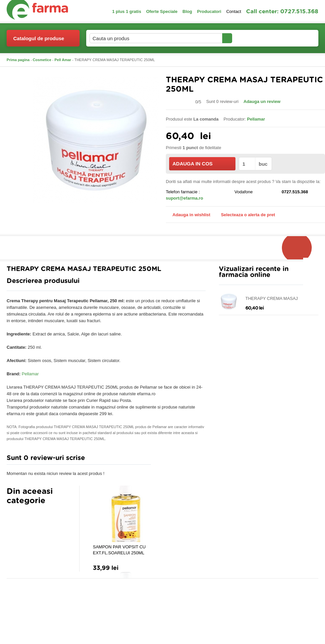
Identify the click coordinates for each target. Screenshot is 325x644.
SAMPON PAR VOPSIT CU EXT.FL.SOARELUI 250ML (119, 550)
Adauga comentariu (182, 460)
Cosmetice (42, 60)
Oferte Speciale (162, 11)
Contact (234, 11)
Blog (187, 11)
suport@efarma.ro (184, 198)
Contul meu (255, 38)
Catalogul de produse (39, 41)
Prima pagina (18, 60)
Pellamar (30, 374)
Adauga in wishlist (188, 215)
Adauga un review (262, 101)
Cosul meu (296, 38)
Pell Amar (63, 60)
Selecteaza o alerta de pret (245, 215)
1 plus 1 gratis (127, 11)
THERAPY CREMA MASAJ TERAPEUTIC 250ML (272, 299)
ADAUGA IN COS (202, 164)
